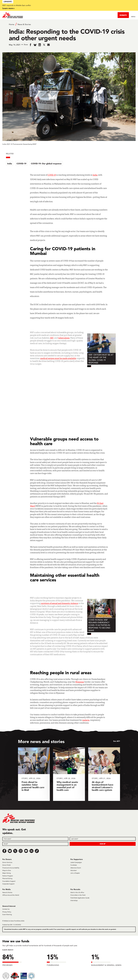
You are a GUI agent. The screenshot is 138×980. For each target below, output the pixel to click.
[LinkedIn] (31, 851)
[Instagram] (21, 851)
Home (12, 24)
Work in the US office (77, 892)
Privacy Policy (7, 912)
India (10, 163)
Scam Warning (7, 914)
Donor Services (7, 862)
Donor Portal (6, 865)
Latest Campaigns (76, 862)
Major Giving (7, 873)
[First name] (35, 839)
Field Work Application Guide (80, 898)
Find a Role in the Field (78, 895)
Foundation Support (9, 881)
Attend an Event (76, 868)
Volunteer (74, 870)
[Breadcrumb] (69, 24)
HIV (52, 338)
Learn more (8, 8)
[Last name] (103, 839)
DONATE (123, 15)
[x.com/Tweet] (15, 851)
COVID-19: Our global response (46, 163)
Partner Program (8, 876)
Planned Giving (7, 878)
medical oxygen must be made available (58, 358)
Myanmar (80, 682)
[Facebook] (4, 851)
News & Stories (24, 24)
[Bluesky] (10, 851)
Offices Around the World (11, 895)
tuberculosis (64, 338)
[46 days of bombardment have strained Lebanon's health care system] (104, 774)
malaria (86, 720)
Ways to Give (7, 870)
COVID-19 (21, 163)
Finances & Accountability (11, 868)
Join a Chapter (75, 873)
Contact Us (6, 909)
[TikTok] (37, 851)
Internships (74, 900)
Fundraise (74, 865)
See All (116, 741)
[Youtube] (26, 851)
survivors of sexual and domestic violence (60, 603)
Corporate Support (8, 884)
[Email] (35, 844)
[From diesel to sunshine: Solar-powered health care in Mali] (34, 774)
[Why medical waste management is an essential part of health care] (69, 774)
